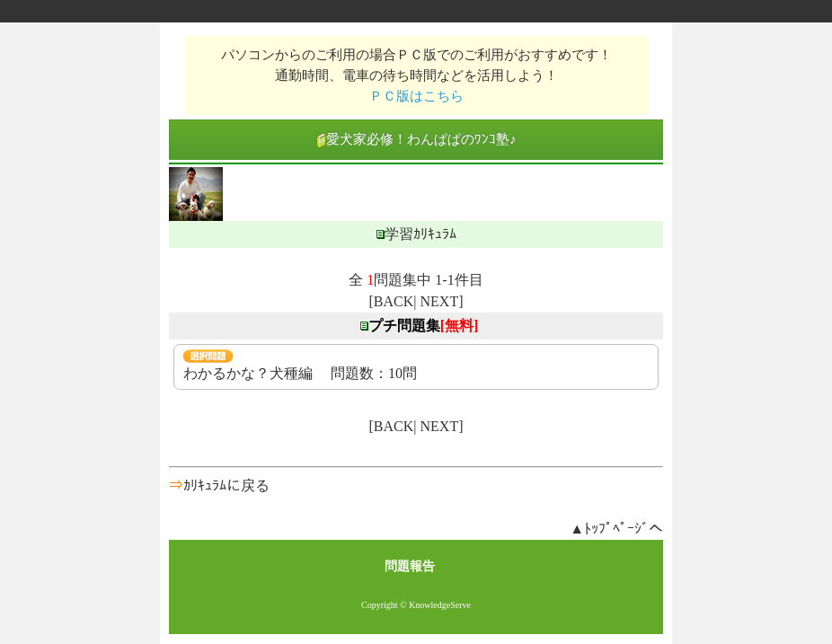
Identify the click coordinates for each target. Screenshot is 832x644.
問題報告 (410, 566)
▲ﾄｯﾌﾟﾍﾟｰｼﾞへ (616, 529)
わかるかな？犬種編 (248, 373)
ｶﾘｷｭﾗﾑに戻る (226, 485)
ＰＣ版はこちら (416, 96)
